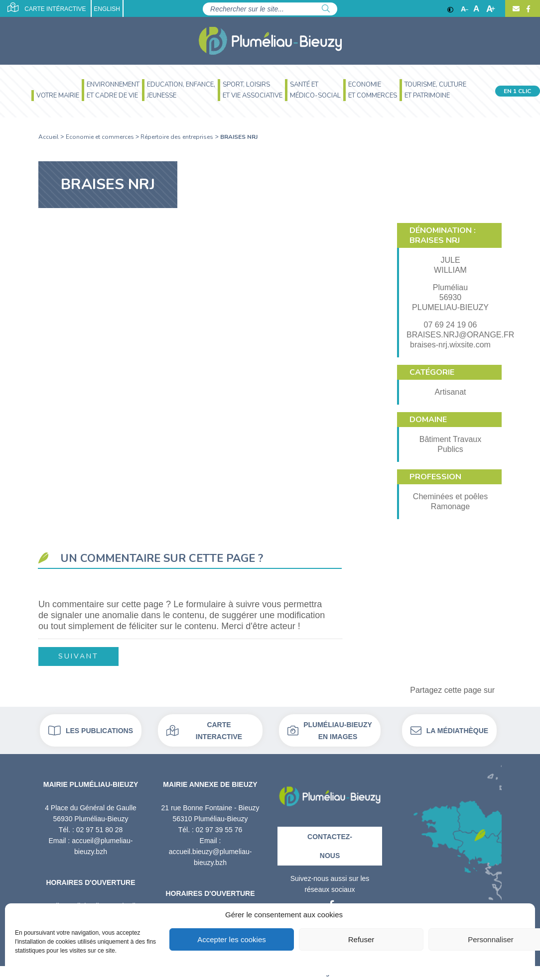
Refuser (361, 939)
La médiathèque (449, 731)
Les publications (91, 731)
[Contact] (516, 9)
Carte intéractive (47, 7)
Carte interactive (204, 731)
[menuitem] (54, 97)
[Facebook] (527, 9)
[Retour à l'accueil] (330, 793)
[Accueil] (270, 41)
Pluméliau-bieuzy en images (330, 731)
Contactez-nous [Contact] (330, 846)
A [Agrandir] (491, 9)
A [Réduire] (465, 9)
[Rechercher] (326, 9)
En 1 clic (517, 91)
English (107, 9)
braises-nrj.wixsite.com (450, 345)
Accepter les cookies (232, 939)
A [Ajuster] (476, 9)
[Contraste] (450, 9)
